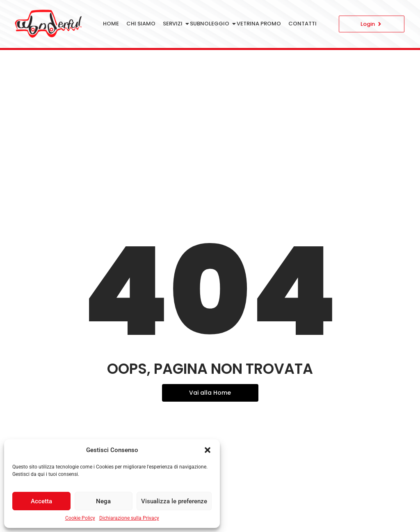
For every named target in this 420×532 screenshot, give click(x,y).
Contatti (302, 24)
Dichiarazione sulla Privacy (129, 518)
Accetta (41, 501)
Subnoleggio (211, 24)
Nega (103, 501)
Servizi (174, 24)
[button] (208, 450)
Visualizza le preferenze (174, 501)
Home (111, 24)
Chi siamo (141, 24)
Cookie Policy (80, 518)
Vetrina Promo (259, 24)
